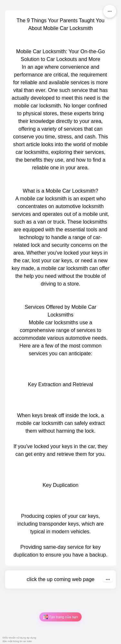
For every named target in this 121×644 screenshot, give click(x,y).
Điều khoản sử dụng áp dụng (19, 638)
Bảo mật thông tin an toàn (17, 641)
